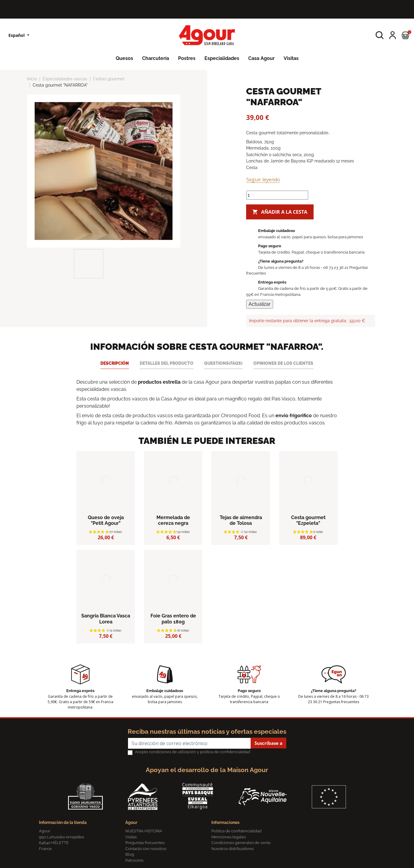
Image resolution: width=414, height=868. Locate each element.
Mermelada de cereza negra (173, 520)
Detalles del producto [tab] (167, 363)
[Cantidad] (277, 195)
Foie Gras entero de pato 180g (173, 619)
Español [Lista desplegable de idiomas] (17, 35)
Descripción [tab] (115, 363)
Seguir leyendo (263, 180)
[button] (380, 35)
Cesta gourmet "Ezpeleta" (308, 520)
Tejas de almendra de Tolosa (241, 520)
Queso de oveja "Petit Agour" (106, 520)
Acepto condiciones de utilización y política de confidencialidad (192, 752)
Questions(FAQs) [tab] (223, 363)
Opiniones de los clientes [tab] (283, 363)
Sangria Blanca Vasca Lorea (106, 619)
